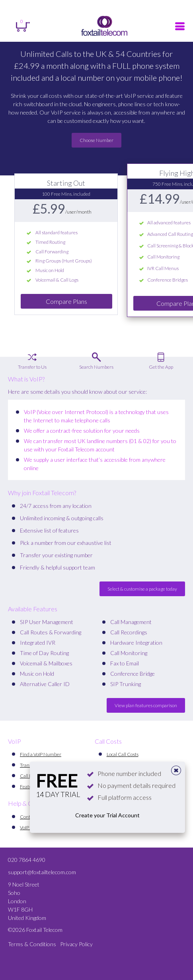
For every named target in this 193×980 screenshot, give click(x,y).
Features (29, 787)
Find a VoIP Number (41, 754)
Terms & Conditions (32, 944)
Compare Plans (66, 301)
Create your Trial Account (107, 815)
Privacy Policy (76, 944)
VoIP (15, 741)
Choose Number (96, 140)
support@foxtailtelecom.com (42, 872)
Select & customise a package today (142, 589)
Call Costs (108, 741)
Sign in (32, 6)
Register (97, 6)
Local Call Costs (123, 754)
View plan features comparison (146, 705)
